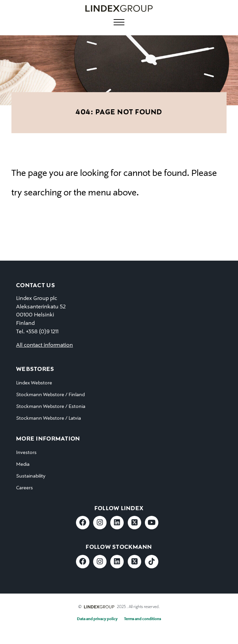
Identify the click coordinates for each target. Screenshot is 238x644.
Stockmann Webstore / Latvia (49, 418)
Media (23, 464)
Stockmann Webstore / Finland (50, 395)
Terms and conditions (143, 619)
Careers (25, 488)
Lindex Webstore (34, 383)
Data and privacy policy (97, 619)
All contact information (45, 345)
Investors (26, 453)
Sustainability (31, 476)
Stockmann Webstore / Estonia (51, 407)
